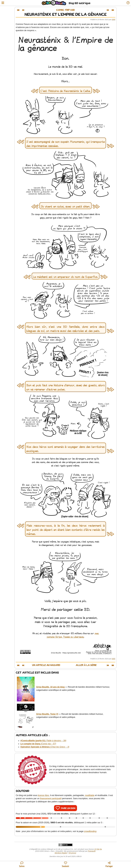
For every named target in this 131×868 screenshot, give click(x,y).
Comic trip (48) (65, 10)
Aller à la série (86, 665)
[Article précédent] (23, 10)
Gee (113, 20)
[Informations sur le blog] (128, 3)
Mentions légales (61, 853)
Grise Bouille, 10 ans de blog (50, 687)
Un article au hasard (46, 665)
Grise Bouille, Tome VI (47, 714)
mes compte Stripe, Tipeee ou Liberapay (73, 635)
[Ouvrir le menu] (3, 3)
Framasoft (92, 851)
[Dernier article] (113, 10)
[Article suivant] (108, 10)
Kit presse (72, 853)
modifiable (90, 795)
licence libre (43, 795)
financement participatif (51, 798)
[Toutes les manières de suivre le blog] (22, 865)
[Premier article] (18, 10)
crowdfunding (90, 831)
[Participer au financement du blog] (66, 865)
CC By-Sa (98, 849)
